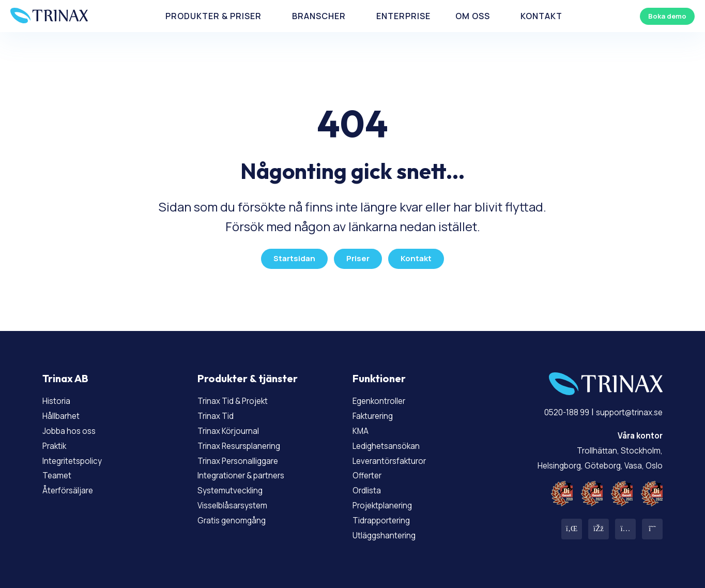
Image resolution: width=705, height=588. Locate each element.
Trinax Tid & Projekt (241, 397)
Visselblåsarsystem (240, 501)
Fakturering (378, 411)
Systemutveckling (237, 486)
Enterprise (392, 20)
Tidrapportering (388, 516)
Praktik (58, 441)
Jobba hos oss (73, 426)
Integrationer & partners (251, 471)
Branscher (322, 20)
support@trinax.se (622, 408)
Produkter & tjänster (248, 375)
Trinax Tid (219, 411)
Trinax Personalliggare (247, 456)
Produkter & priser (232, 20)
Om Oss (449, 20)
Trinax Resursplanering (248, 441)
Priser (358, 255)
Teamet (60, 471)
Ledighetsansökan (393, 441)
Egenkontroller (386, 397)
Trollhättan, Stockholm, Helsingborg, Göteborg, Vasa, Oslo (589, 446)
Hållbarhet (66, 411)
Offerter (371, 471)
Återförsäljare (73, 486)
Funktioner (379, 375)
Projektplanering (390, 501)
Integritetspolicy (80, 456)
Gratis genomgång (238, 516)
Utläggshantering (391, 531)
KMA (362, 426)
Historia (60, 397)
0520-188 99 (548, 408)
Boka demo (661, 20)
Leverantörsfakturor (397, 456)
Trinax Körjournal (235, 426)
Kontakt (506, 20)
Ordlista (370, 486)
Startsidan (292, 255)
